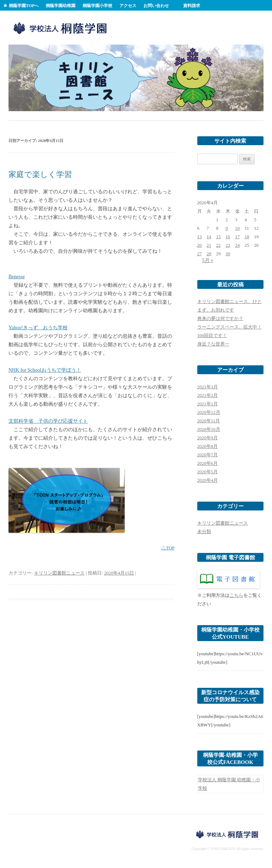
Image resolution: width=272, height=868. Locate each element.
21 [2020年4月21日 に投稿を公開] (209, 245)
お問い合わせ (156, 6)
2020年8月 (208, 446)
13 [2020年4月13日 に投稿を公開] (200, 237)
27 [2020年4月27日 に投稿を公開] (200, 254)
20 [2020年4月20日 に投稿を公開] (200, 245)
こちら (236, 595)
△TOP (168, 548)
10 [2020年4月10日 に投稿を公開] (237, 228)
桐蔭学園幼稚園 (61, 6)
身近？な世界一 (213, 344)
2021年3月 (208, 387)
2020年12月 (209, 412)
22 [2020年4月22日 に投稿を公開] (218, 245)
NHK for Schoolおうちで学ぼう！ (45, 370)
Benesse (17, 277)
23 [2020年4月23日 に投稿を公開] (228, 245)
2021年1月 (208, 404)
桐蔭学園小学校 (97, 6)
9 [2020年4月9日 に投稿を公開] (227, 228)
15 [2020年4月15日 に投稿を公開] (218, 237)
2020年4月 (208, 480)
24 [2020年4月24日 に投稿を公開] (237, 245)
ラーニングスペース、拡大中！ (229, 327)
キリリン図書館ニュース (59, 573)
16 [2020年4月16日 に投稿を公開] (228, 237)
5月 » (208, 260)
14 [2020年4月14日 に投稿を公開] (209, 237)
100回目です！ (212, 335)
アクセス (128, 6)
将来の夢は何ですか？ (220, 318)
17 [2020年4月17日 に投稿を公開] (237, 237)
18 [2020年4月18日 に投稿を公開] (247, 237)
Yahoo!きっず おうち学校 (38, 328)
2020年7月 (208, 455)
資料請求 (192, 6)
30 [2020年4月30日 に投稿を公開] (228, 254)
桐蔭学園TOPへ (24, 6)
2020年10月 (209, 429)
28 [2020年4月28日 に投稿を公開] (209, 254)
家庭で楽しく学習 (40, 174)
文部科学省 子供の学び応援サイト (48, 421)
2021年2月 (208, 395)
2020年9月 (208, 438)
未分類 (204, 532)
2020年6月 (208, 463)
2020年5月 (208, 472)
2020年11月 (209, 421)
